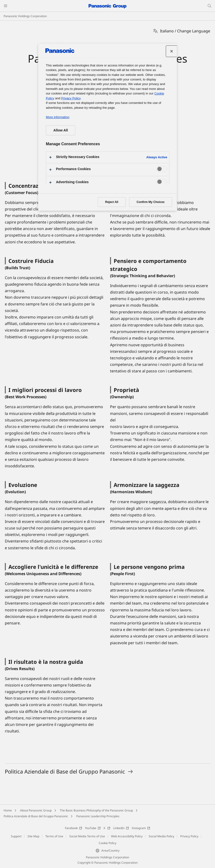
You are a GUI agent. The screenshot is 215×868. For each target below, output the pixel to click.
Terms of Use (54, 836)
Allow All (61, 130)
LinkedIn (121, 828)
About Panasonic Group (36, 810)
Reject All (112, 202)
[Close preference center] (172, 51)
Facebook (73, 828)
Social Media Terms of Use (87, 836)
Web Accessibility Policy (127, 836)
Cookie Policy (107, 843)
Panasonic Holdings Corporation (25, 16)
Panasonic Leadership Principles (98, 816)
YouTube (93, 828)
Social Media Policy (161, 836)
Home (8, 810)
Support (16, 836)
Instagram (141, 828)
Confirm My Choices (151, 202)
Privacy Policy (189, 836)
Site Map (33, 836)
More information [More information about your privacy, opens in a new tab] (58, 117)
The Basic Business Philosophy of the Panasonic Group (96, 810)
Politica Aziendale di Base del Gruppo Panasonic (36, 816)
